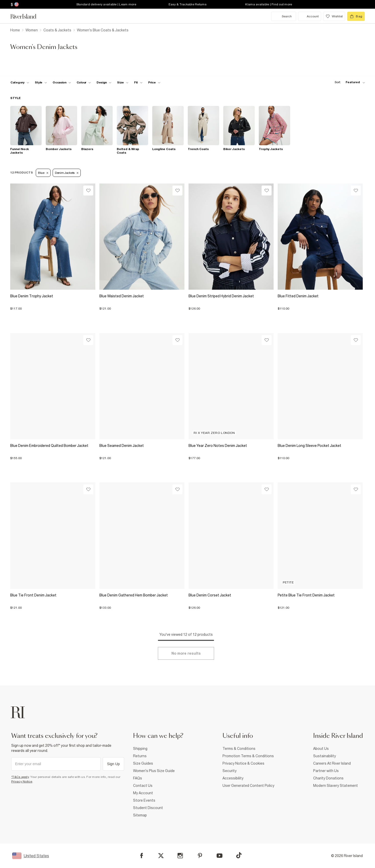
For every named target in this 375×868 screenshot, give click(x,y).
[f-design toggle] (104, 82)
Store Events (144, 800)
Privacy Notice (22, 781)
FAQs (138, 778)
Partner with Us (326, 771)
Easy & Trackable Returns (188, 4)
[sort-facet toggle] (348, 82)
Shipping (140, 749)
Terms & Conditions (239, 749)
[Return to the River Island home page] (27, 16)
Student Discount (148, 808)
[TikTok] (239, 855)
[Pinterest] (200, 856)
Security (230, 771)
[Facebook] (142, 856)
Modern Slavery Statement (336, 786)
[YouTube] (220, 856)
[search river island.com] (284, 16)
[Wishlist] (88, 191)
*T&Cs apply (20, 777)
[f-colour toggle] (84, 82)
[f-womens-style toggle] (41, 82)
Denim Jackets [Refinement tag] (67, 173)
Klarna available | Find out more (269, 4)
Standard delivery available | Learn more (106, 4)
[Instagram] (180, 856)
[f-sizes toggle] (123, 82)
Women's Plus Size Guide (154, 771)
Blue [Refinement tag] (43, 173)
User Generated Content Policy (248, 786)
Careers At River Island (332, 763)
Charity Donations (328, 778)
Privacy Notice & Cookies (243, 763)
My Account (143, 793)
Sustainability (325, 756)
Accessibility (233, 778)
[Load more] (186, 653)
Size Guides (143, 763)
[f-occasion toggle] (62, 82)
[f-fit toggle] (138, 82)
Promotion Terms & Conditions (248, 756)
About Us (321, 749)
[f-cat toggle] (20, 82)
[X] (161, 856)
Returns (140, 756)
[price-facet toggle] (154, 82)
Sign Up (113, 764)
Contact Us (143, 786)
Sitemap (140, 815)
